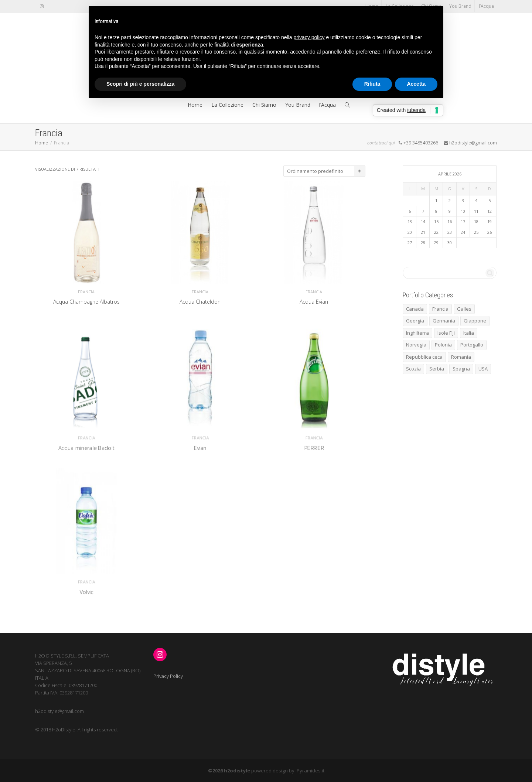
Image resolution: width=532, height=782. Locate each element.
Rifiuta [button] (372, 84)
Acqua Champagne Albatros (87, 304)
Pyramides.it (311, 771)
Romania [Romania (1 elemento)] (461, 357)
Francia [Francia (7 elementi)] (440, 309)
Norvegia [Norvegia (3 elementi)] (416, 345)
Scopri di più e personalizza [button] (140, 84)
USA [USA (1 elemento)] (483, 369)
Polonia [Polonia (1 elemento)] (443, 345)
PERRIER (314, 438)
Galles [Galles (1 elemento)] (464, 309)
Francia (87, 293)
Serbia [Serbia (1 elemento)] (437, 369)
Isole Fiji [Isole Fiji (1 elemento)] (446, 333)
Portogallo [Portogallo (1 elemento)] (472, 345)
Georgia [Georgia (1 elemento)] (415, 321)
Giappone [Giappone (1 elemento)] (475, 321)
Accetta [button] (416, 84)
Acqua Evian (314, 304)
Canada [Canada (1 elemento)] (415, 309)
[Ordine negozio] (324, 171)
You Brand (460, 6)
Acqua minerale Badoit (86, 438)
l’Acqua (486, 6)
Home (195, 105)
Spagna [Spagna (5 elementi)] (461, 369)
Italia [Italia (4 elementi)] (469, 333)
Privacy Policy (168, 676)
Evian (200, 438)
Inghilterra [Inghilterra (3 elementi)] (417, 333)
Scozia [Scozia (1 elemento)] (413, 369)
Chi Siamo (264, 105)
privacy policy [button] (309, 37)
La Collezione (227, 105)
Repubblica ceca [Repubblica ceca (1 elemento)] (424, 357)
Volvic (87, 582)
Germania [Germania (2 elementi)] (444, 321)
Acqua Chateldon (200, 304)
